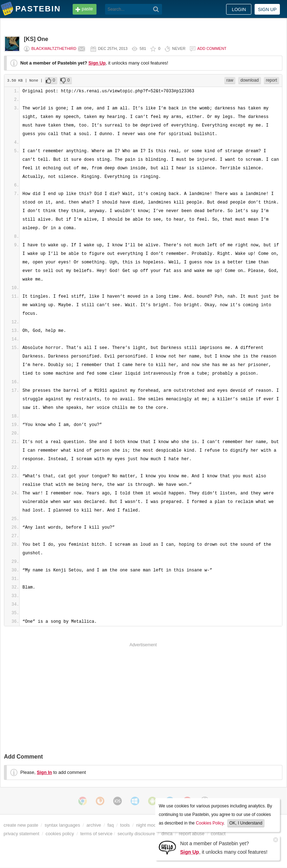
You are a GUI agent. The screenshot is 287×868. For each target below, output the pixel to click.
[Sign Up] (167, 847)
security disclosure (136, 834)
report (272, 80)
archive (94, 825)
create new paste (21, 825)
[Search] (156, 9)
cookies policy (60, 834)
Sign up (267, 9)
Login (239, 9)
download (249, 80)
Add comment (212, 48)
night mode (147, 825)
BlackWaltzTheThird (54, 48)
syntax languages (62, 825)
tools (125, 825)
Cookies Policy (210, 823)
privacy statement (21, 834)
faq (111, 825)
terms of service (96, 834)
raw (230, 80)
